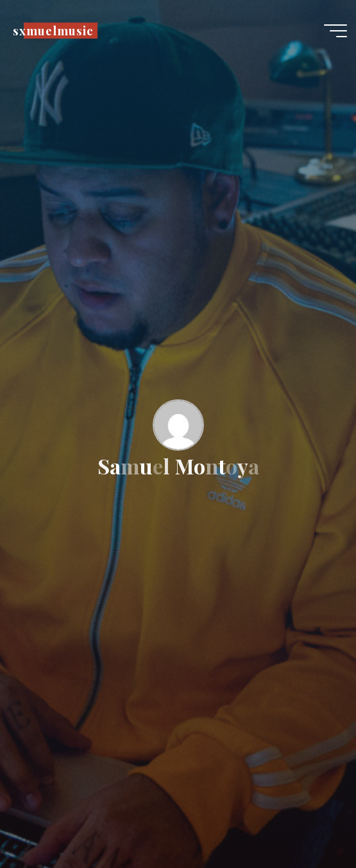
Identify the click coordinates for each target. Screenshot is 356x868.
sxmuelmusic (53, 30)
